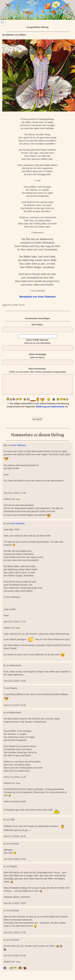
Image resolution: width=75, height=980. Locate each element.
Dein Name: (37, 325)
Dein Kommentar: (37, 370)
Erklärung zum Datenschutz (50, 407)
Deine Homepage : (37, 356)
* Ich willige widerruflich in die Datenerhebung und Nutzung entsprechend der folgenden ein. (38, 405)
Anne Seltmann (19, 445)
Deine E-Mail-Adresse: (37, 341)
